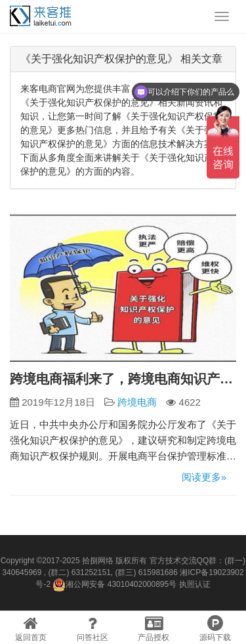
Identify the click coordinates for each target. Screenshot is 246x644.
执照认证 (195, 584)
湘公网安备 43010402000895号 (114, 585)
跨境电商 (137, 402)
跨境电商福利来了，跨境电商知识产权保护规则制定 (123, 379)
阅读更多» (204, 477)
